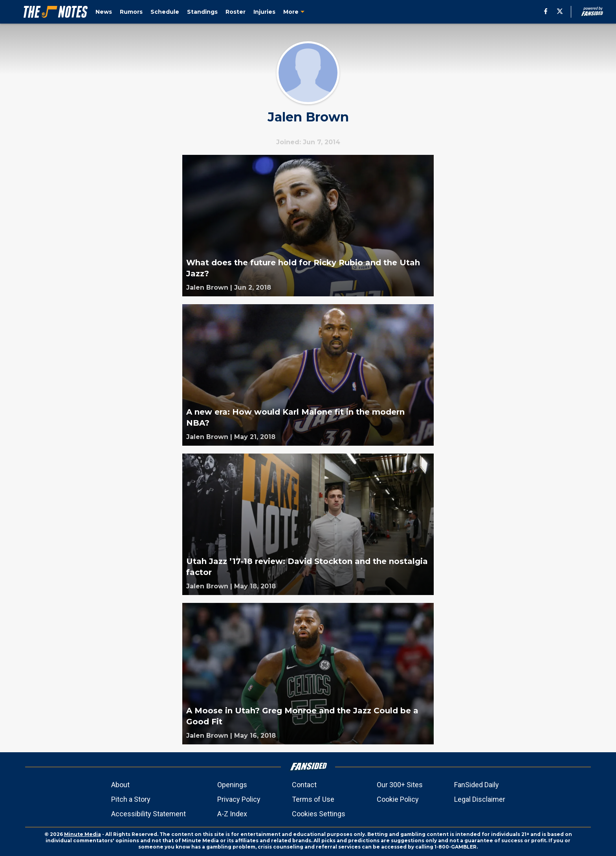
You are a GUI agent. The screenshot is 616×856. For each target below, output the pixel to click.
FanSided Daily (477, 785)
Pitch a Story (131, 799)
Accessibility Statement (148, 814)
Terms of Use (313, 799)
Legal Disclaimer (480, 799)
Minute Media (82, 834)
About (120, 785)
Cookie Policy (398, 799)
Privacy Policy (239, 799)
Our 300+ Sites (400, 785)
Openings (232, 785)
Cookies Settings (319, 814)
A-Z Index (232, 814)
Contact (304, 785)
